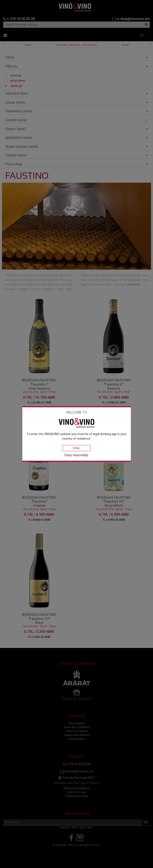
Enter (76, 448)
